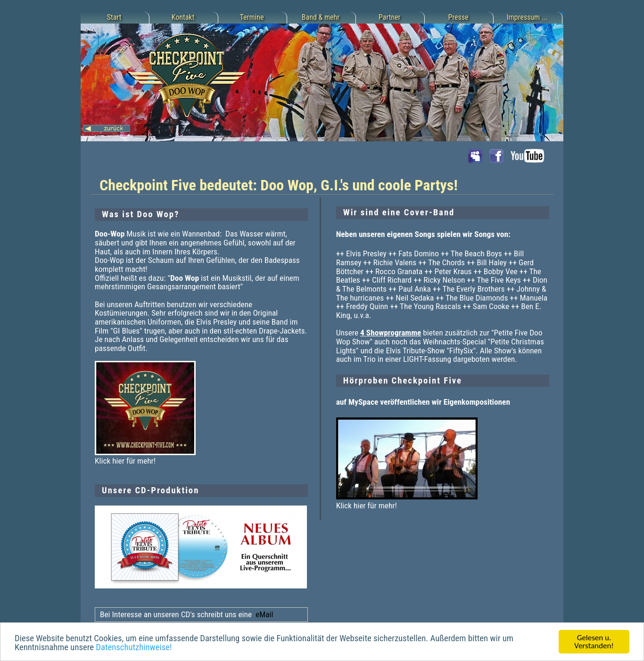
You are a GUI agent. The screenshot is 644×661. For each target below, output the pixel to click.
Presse (458, 17)
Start (114, 17)
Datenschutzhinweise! (134, 648)
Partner (390, 17)
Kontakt (183, 17)
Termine (252, 17)
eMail (263, 614)
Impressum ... (527, 17)
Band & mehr (321, 17)
